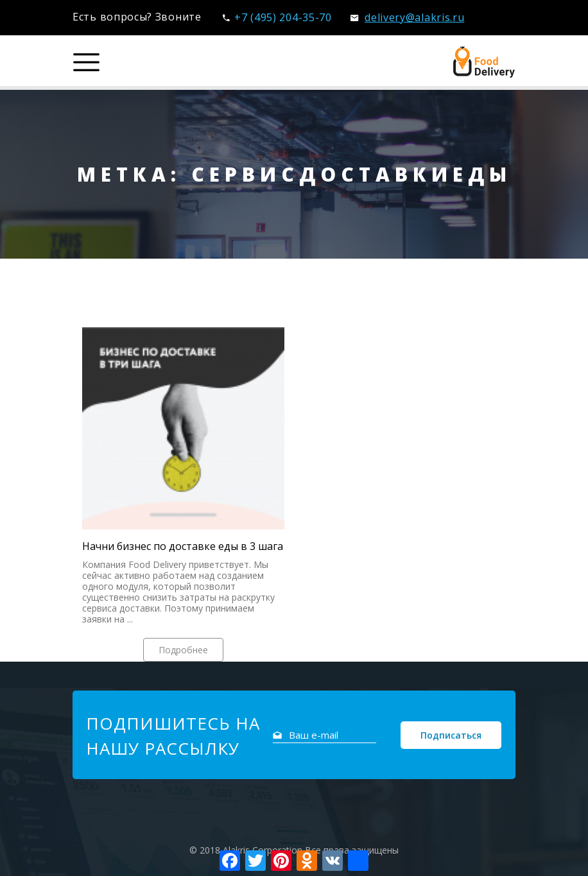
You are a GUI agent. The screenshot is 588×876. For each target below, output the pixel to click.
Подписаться (451, 735)
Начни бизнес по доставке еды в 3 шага (183, 546)
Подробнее (183, 650)
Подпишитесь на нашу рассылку (173, 736)
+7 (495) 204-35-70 (277, 17)
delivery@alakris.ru (407, 17)
